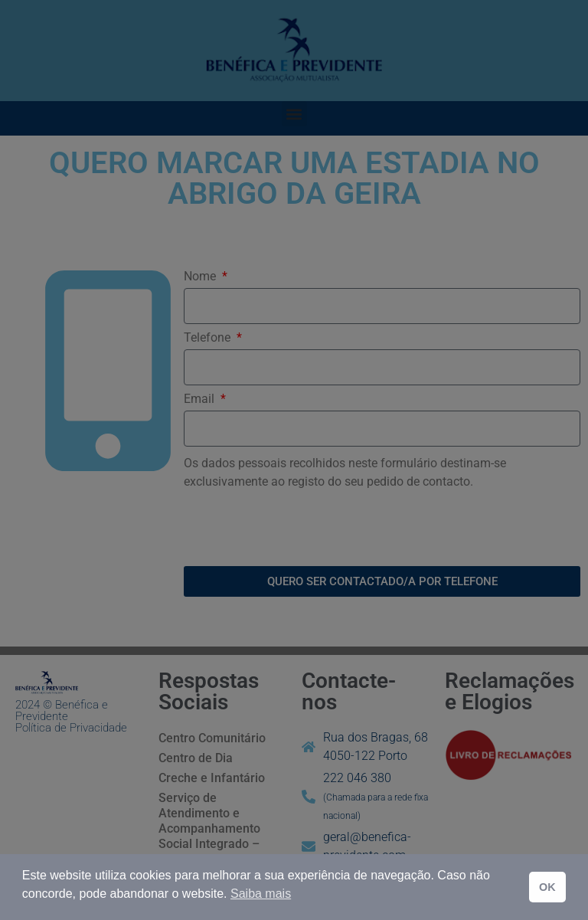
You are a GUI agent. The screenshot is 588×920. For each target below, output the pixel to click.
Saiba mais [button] (261, 894)
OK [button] (547, 887)
